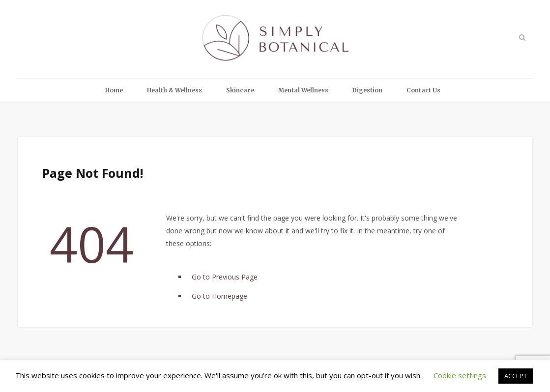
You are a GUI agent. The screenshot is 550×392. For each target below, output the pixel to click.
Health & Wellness (174, 90)
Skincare (240, 90)
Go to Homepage (219, 296)
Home (114, 90)
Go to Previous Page (225, 277)
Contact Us (423, 90)
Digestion (367, 90)
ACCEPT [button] (516, 376)
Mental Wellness (303, 90)
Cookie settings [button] (460, 375)
